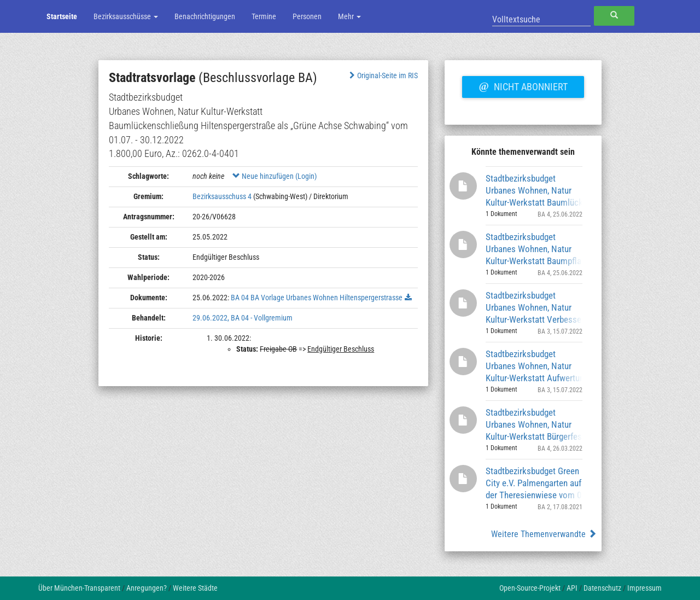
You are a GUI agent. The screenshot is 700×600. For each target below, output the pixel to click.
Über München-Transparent (79, 588)
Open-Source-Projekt (530, 588)
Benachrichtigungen (205, 16)
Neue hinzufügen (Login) (275, 176)
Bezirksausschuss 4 (222, 196)
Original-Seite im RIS (383, 75)
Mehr (349, 16)
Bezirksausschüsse (126, 16)
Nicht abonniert (523, 85)
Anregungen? (147, 588)
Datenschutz (602, 588)
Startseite (62, 16)
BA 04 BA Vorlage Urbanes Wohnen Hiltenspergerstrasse (317, 298)
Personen (307, 16)
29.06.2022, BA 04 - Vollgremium (243, 318)
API (572, 588)
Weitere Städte (195, 588)
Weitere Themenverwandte (544, 534)
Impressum (644, 588)
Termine (264, 16)
